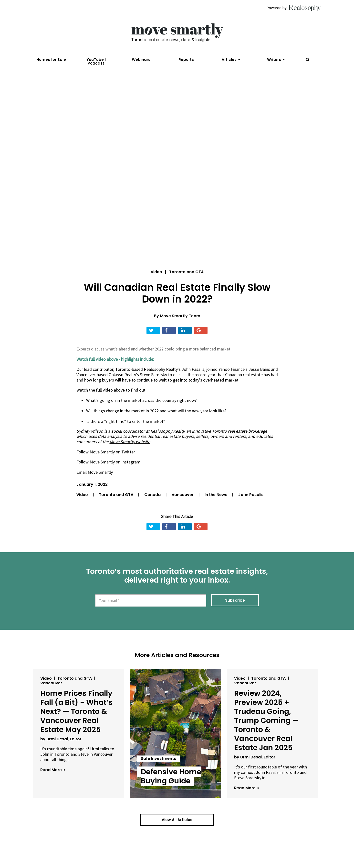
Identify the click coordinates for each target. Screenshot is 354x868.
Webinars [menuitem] (141, 60)
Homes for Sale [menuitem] (51, 60)
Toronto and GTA (117, 495)
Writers (274, 60)
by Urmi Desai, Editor (61, 739)
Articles (229, 60)
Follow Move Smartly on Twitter (106, 452)
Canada (153, 495)
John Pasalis (251, 495)
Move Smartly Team (180, 316)
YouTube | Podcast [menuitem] (96, 61)
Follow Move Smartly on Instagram (108, 462)
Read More (53, 770)
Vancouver (183, 495)
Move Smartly (122, 442)
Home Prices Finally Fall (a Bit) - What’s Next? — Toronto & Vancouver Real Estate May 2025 (76, 711)
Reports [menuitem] (186, 60)
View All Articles (177, 820)
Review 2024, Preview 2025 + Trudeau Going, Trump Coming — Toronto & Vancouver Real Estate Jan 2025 (266, 721)
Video (156, 272)
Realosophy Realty (167, 431)
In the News (216, 495)
